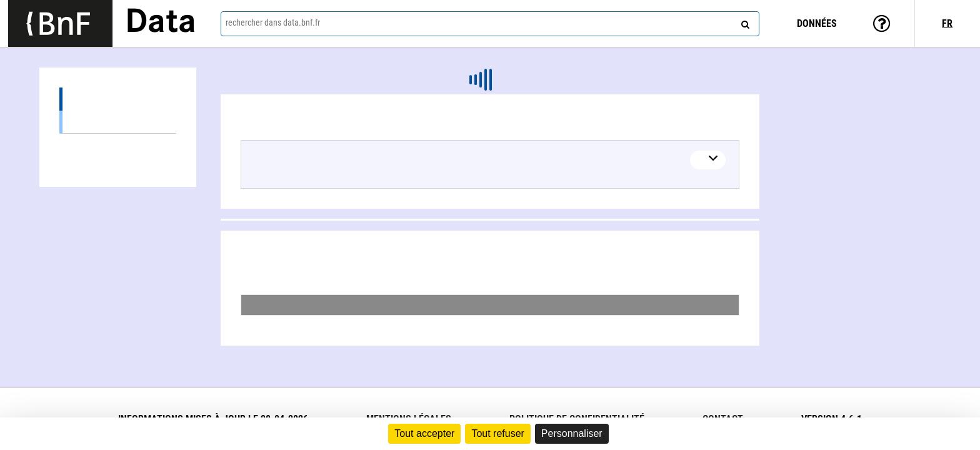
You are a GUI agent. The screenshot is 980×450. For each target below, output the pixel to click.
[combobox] (490, 24)
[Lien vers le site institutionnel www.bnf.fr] (60, 23)
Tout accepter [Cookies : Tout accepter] (424, 433)
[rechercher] (744, 22)
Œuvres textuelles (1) (118, 122)
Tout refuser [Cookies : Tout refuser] (497, 433)
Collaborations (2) (118, 145)
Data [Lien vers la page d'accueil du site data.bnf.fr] (161, 23)
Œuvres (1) (118, 99)
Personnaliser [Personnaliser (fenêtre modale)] (572, 433)
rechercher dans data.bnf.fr (273, 22)
